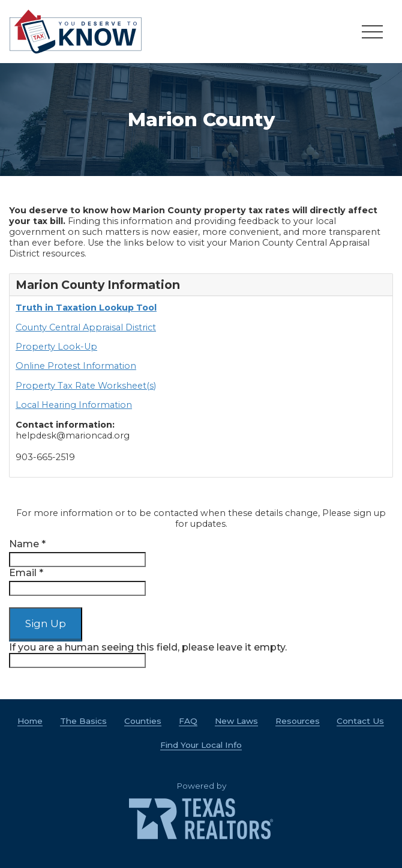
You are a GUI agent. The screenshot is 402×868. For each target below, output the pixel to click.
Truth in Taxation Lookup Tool (86, 308)
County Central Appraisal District (86, 327)
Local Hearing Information (74, 405)
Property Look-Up (56, 347)
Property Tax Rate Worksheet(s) (86, 386)
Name (27, 544)
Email (26, 573)
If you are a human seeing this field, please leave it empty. (148, 655)
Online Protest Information (76, 366)
